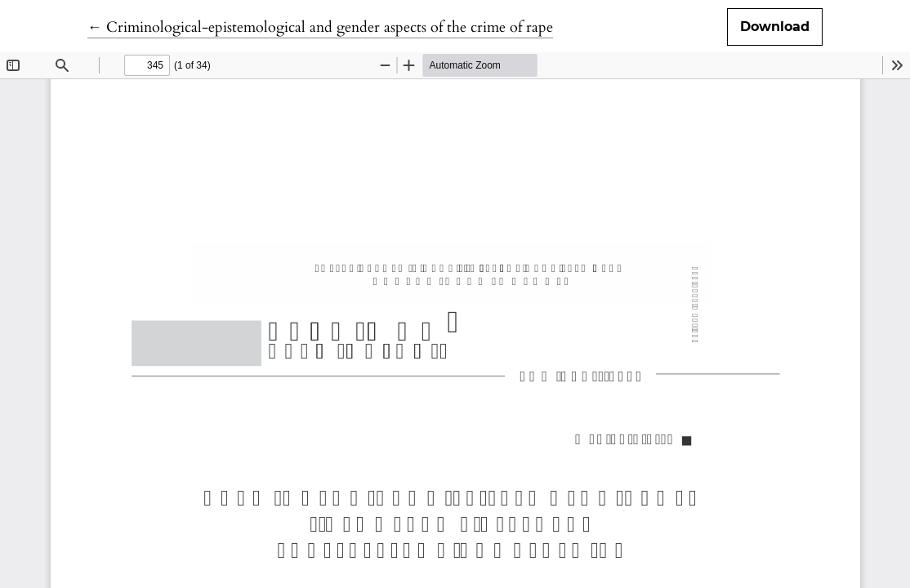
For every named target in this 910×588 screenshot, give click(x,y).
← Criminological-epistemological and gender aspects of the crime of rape (320, 27)
